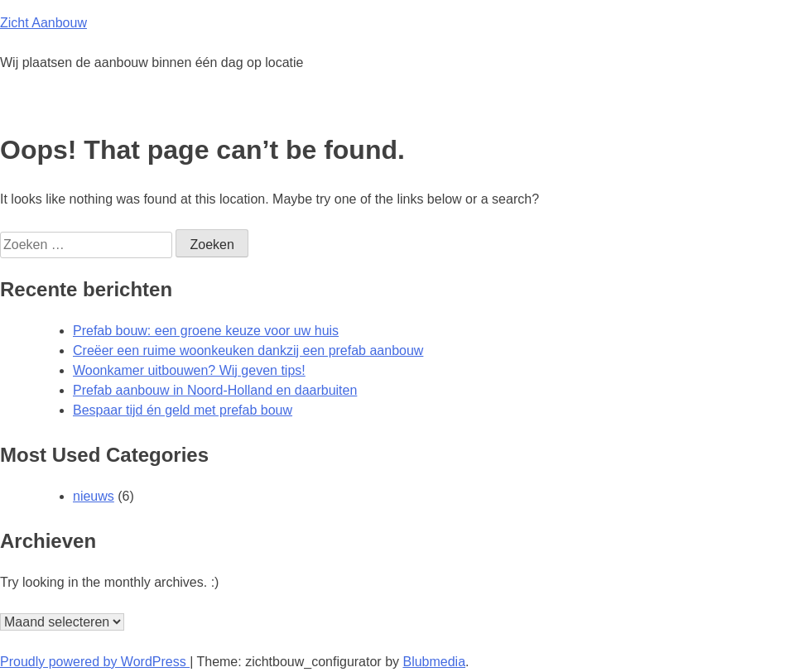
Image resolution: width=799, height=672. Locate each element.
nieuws (94, 496)
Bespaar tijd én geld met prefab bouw (183, 410)
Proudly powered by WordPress (95, 662)
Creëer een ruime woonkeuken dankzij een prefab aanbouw (248, 350)
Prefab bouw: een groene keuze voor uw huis (206, 331)
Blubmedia (434, 662)
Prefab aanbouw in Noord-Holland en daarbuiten (215, 390)
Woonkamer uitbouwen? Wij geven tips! (189, 370)
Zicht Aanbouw (43, 23)
